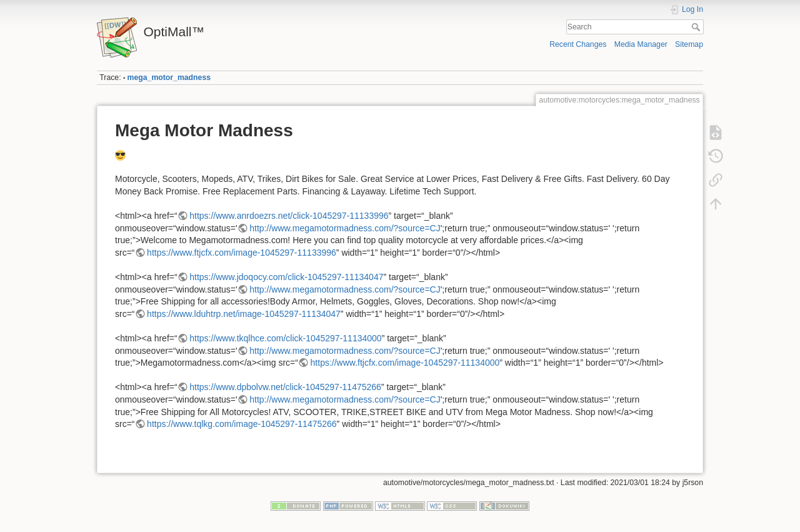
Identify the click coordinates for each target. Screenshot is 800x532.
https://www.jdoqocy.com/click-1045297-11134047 (286, 277)
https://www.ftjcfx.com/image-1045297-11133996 (242, 253)
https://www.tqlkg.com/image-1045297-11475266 (242, 424)
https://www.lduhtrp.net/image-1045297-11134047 (244, 314)
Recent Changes (578, 44)
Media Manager (641, 44)
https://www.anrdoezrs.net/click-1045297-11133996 (289, 216)
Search (697, 27)
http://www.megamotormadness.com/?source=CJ (345, 228)
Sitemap (689, 44)
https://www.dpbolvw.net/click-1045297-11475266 (285, 387)
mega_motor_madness (169, 78)
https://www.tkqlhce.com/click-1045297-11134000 (285, 338)
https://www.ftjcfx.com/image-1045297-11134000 (405, 363)
